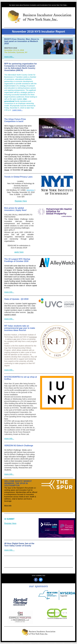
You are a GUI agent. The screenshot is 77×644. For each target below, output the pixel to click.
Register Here (21, 201)
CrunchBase (9, 268)
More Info (8, 506)
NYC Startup (18, 270)
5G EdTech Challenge (13, 450)
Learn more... (17, 110)
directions (30, 190)
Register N (21, 552)
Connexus (33, 337)
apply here (28, 170)
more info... (9, 57)
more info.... (9, 550)
